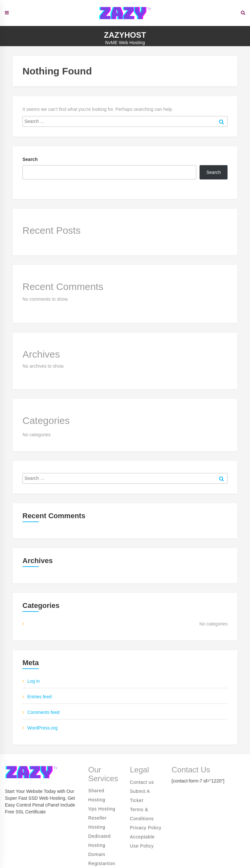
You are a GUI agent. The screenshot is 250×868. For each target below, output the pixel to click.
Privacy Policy (146, 828)
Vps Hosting (102, 809)
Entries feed (40, 697)
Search (30, 159)
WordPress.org (42, 728)
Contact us (142, 782)
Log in (34, 681)
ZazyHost (125, 35)
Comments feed (43, 712)
